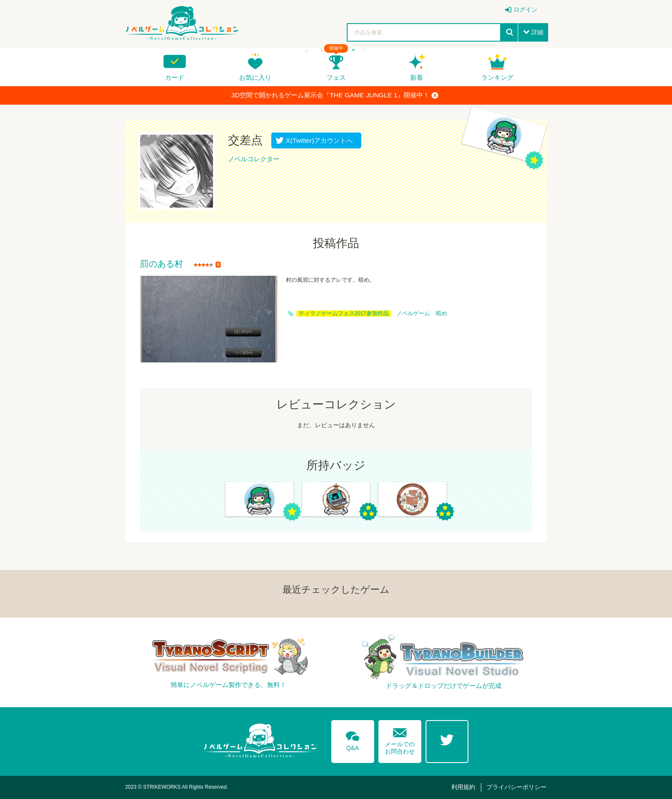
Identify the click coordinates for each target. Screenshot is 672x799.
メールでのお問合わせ (400, 739)
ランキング (497, 77)
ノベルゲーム (413, 314)
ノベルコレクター (254, 159)
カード (175, 77)
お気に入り (255, 77)
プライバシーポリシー (516, 787)
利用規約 (463, 787)
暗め (441, 314)
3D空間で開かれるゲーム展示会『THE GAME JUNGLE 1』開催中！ (335, 95)
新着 (417, 77)
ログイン (525, 9)
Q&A (353, 739)
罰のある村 (162, 264)
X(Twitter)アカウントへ (317, 140)
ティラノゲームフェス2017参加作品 (344, 314)
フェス (336, 77)
